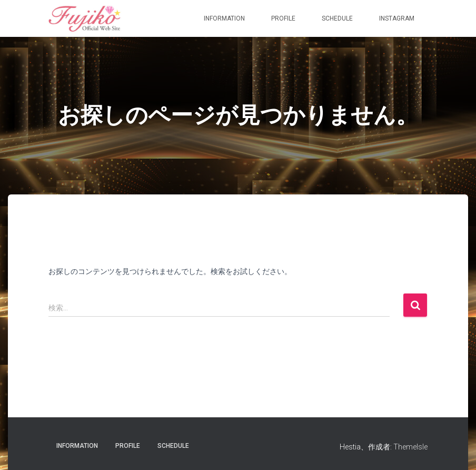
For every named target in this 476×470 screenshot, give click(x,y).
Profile (283, 18)
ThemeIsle (410, 447)
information (224, 18)
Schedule (337, 18)
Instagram (397, 18)
